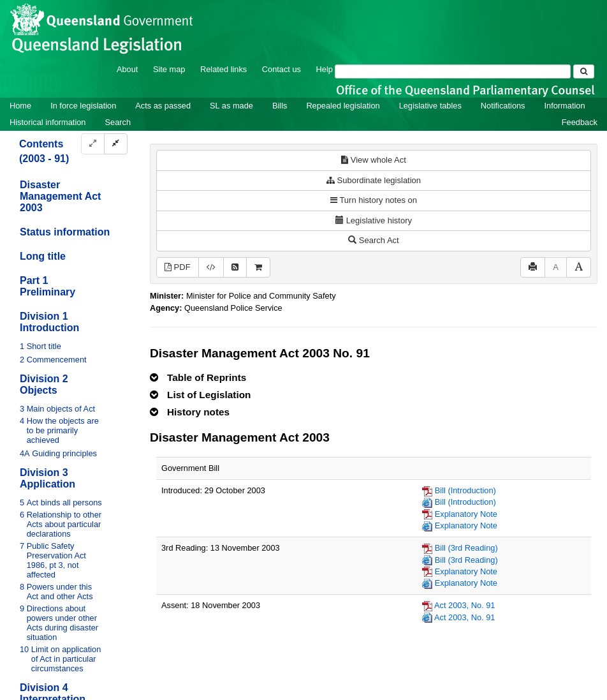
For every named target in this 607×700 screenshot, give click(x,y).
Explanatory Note (466, 514)
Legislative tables (430, 106)
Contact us (282, 69)
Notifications (503, 106)
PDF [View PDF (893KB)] (178, 267)
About (127, 69)
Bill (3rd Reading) (466, 548)
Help (325, 69)
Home (20, 106)
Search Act (373, 240)
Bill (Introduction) (465, 490)
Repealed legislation (343, 106)
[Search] (453, 71)
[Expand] (93, 144)
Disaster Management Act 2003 (60, 196)
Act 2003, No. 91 (464, 605)
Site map (169, 69)
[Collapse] (116, 144)
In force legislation (83, 106)
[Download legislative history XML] (211, 268)
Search (118, 122)
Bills (280, 106)
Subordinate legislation (374, 180)
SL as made (231, 106)
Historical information (48, 122)
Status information (65, 232)
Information (565, 106)
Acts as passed (163, 106)
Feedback (580, 122)
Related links (223, 69)
